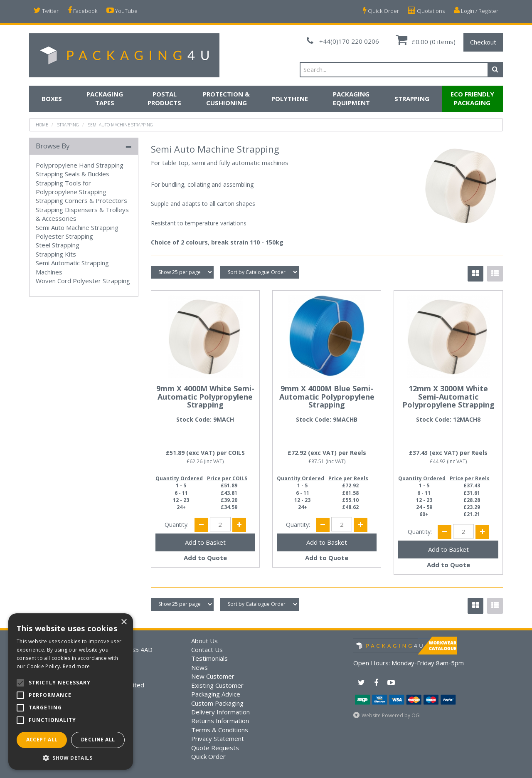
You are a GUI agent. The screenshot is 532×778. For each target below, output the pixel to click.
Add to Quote (205, 558)
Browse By (53, 146)
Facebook (83, 11)
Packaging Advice (216, 694)
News (199, 667)
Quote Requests (215, 748)
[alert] (71, 692)
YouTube (122, 11)
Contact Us (207, 650)
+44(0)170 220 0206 (343, 41)
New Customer (213, 676)
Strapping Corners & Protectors (81, 200)
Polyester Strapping (64, 236)
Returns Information (220, 721)
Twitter (46, 11)
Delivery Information (220, 712)
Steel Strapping (58, 245)
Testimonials (209, 658)
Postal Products (164, 98)
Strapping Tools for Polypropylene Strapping (71, 187)
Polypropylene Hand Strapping (80, 165)
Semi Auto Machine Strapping (121, 125)
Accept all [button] (42, 740)
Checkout (483, 42)
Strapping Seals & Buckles (73, 174)
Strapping (412, 99)
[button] (71, 757)
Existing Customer (217, 685)
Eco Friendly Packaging (472, 98)
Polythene (290, 99)
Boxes (52, 99)
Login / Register (476, 11)
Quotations (426, 11)
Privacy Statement (218, 738)
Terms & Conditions (220, 730)
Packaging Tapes (105, 98)
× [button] (124, 622)
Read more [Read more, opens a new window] (76, 666)
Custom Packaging (217, 703)
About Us (204, 641)
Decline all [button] (98, 740)
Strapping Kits (56, 254)
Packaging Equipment (351, 98)
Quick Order (381, 11)
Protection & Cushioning (226, 98)
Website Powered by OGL (392, 715)
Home (42, 125)
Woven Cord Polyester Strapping (83, 281)
